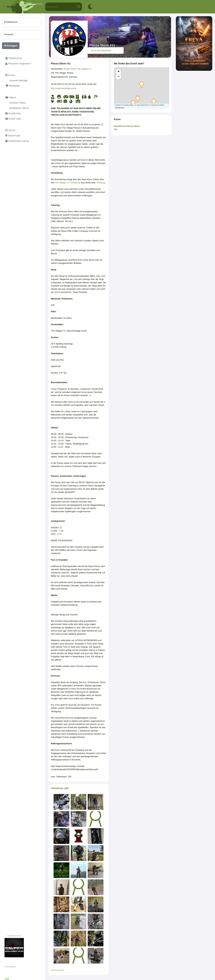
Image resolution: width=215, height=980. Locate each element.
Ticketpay (101, 183)
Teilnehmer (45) (60, 788)
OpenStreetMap (158, 105)
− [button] (119, 77)
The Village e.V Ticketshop (68, 183)
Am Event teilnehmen (101, 50)
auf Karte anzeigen (57, 970)
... (119, 50)
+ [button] (119, 72)
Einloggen (11, 46)
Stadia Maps (129, 105)
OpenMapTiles (143, 105)
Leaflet (117, 105)
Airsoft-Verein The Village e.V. (78, 69)
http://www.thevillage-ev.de (64, 88)
